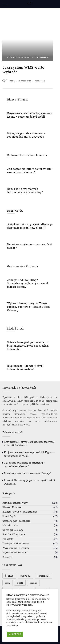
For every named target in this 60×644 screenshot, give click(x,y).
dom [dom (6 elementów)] (20, 583)
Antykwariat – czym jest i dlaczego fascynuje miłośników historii (30, 226)
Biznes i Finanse (41, 57)
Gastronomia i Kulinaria (16, 521)
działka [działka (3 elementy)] (33, 583)
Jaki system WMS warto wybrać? (23, 70)
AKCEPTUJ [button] (15, 634)
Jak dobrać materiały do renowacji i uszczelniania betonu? (30, 171)
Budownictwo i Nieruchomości (20, 512)
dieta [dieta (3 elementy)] (7, 583)
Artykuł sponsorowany (19, 57)
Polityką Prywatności (19, 605)
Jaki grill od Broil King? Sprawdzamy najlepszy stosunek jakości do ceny (28, 283)
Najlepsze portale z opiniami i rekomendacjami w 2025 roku (26, 135)
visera (12, 81)
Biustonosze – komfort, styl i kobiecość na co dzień (25, 367)
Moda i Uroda (10, 525)
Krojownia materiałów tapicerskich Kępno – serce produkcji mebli (30, 115)
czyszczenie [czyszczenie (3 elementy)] (43, 576)
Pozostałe (8, 539)
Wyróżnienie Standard (15, 552)
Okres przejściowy (13, 530)
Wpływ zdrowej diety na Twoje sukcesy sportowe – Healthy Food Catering (28, 307)
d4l (30, 3)
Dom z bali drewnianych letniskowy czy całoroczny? (25, 191)
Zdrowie (7, 557)
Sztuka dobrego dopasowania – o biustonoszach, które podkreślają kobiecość (28, 346)
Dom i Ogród (9, 516)
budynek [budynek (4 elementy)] (25, 576)
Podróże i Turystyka (14, 534)
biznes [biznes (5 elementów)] (9, 576)
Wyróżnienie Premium (16, 548)
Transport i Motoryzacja (16, 543)
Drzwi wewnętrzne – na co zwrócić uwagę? (28, 473)
